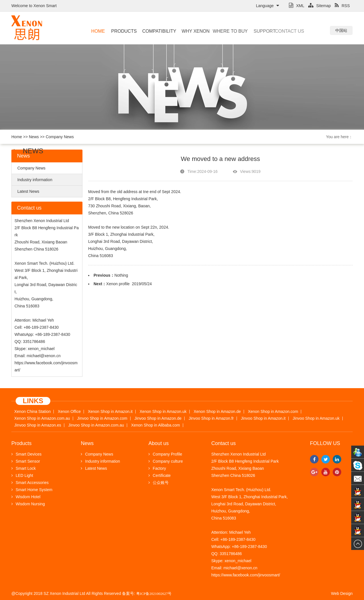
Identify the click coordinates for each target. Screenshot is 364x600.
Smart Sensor (26, 461)
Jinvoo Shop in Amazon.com (102, 418)
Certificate (160, 475)
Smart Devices (26, 454)
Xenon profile (118, 284)
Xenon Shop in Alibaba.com (156, 425)
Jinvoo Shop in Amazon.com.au (96, 425)
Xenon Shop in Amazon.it (110, 412)
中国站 (341, 30)
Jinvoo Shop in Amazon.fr (211, 418)
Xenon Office (69, 412)
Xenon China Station (32, 412)
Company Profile (165, 454)
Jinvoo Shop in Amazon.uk (316, 418)
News (34, 137)
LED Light (22, 475)
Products (123, 31)
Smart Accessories (30, 483)
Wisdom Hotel (26, 497)
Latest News (28, 191)
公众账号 (159, 483)
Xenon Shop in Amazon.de (217, 412)
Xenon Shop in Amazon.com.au (42, 418)
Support (260, 31)
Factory (157, 468)
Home (98, 31)
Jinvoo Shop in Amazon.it (263, 418)
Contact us (282, 31)
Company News (60, 137)
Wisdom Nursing (28, 504)
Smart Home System (32, 490)
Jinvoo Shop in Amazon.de (158, 418)
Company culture (166, 461)
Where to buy (226, 31)
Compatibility (157, 31)
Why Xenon (193, 31)
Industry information (35, 180)
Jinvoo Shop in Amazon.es (38, 425)
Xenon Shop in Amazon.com (273, 412)
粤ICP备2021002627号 (154, 594)
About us (159, 443)
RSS (342, 6)
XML (297, 6)
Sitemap (319, 6)
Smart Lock (24, 468)
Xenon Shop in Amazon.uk (163, 412)
